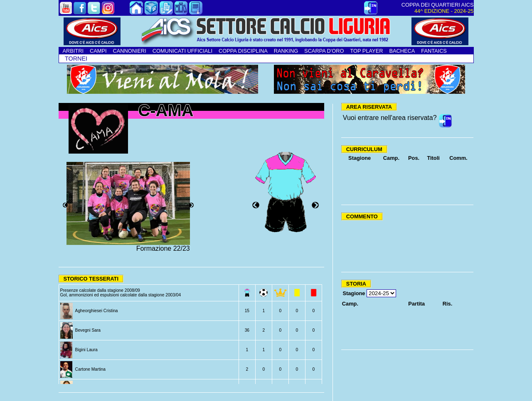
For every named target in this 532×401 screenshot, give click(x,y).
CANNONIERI (130, 51)
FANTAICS (434, 51)
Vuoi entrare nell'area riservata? (390, 118)
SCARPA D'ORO (324, 51)
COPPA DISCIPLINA (243, 51)
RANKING (286, 51)
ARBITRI (73, 51)
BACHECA (402, 51)
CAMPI (98, 51)
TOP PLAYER (366, 51)
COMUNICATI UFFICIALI (182, 51)
